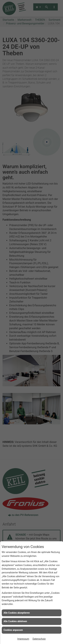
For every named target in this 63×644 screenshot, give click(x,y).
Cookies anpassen (13, 630)
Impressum (23, 639)
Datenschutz (39, 639)
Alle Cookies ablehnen (15, 621)
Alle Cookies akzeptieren (17, 613)
